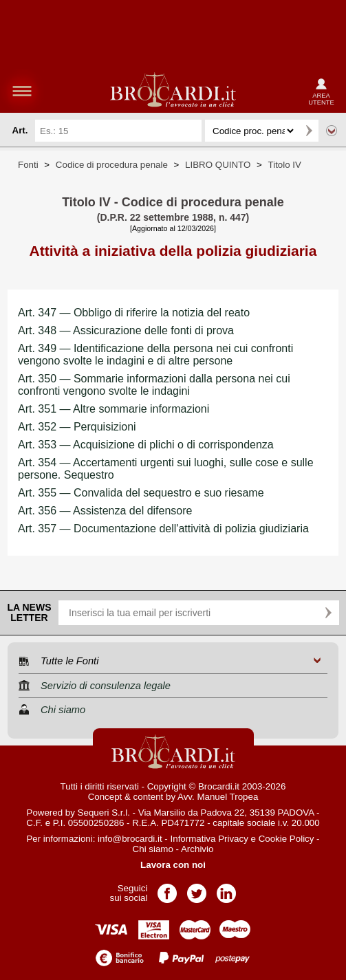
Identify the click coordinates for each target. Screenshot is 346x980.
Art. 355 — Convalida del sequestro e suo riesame (141, 493)
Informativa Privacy (209, 839)
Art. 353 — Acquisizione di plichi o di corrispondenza (146, 445)
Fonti (28, 165)
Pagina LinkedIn (226, 889)
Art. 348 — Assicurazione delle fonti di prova (126, 330)
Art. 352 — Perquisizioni (77, 427)
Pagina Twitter (197, 889)
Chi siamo (153, 849)
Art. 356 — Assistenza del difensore (105, 511)
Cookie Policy (286, 839)
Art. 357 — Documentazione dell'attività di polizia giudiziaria (163, 529)
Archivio (197, 849)
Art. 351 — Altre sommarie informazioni (113, 409)
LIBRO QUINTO (218, 165)
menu (22, 91)
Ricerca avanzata (332, 131)
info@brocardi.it (130, 839)
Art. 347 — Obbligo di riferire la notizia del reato (134, 313)
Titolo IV (285, 165)
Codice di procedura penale (112, 165)
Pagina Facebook (167, 889)
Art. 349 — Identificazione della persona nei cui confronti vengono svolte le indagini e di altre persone (155, 355)
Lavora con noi (173, 865)
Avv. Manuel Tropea (218, 797)
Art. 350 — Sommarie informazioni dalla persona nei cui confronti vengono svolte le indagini (154, 385)
